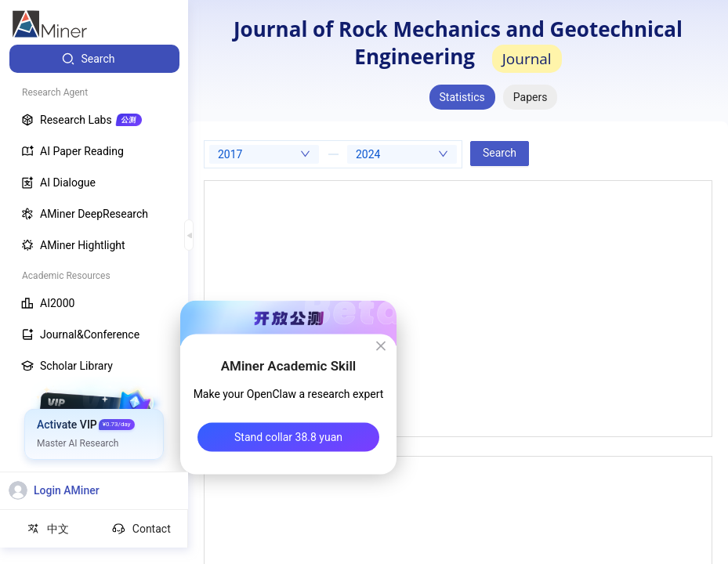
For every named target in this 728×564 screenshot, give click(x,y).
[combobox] (264, 154)
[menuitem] (94, 59)
